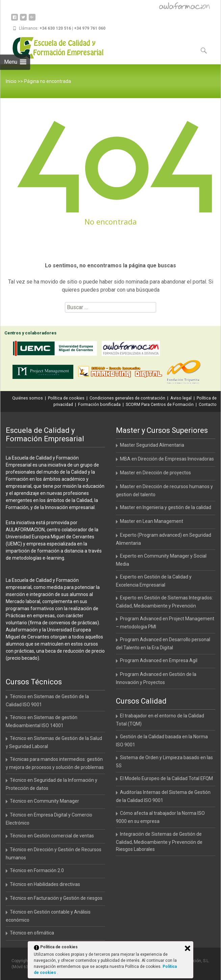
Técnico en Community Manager (44, 801)
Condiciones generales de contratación (127, 398)
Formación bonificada (99, 404)
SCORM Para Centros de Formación (160, 404)
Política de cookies (66, 398)
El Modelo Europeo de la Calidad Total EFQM (166, 778)
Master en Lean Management (152, 521)
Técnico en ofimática (32, 933)
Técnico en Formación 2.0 (37, 870)
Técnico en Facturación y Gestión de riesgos (56, 898)
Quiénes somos (28, 398)
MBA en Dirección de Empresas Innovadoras (167, 459)
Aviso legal (181, 398)
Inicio (11, 81)
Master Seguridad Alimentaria (152, 445)
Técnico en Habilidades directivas (45, 884)
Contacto (208, 404)
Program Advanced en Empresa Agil (159, 660)
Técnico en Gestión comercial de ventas (52, 836)
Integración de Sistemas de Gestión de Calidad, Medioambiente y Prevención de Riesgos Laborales (159, 842)
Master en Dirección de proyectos (155, 473)
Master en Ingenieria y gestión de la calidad (166, 507)
